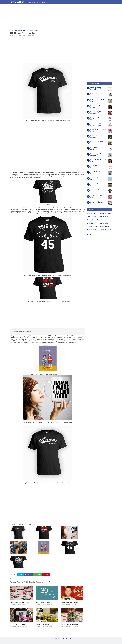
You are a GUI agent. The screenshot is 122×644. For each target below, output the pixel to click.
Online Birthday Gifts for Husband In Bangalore (23, 602)
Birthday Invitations (92, 226)
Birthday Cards (32, 2)
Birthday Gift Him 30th (97, 142)
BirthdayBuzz (18, 2)
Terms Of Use (66, 639)
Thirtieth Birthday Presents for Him (45, 602)
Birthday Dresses (42, 2)
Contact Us (55, 639)
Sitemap (49, 639)
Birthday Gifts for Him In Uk (18, 625)
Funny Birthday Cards (106, 230)
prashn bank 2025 (74, 641)
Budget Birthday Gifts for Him (99, 94)
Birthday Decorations (105, 213)
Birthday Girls (91, 223)
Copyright (60, 639)
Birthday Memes (104, 226)
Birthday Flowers (104, 217)
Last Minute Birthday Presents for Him (71, 602)
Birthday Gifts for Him (16, 36)
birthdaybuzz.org (14, 336)
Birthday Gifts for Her (93, 220)
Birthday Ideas (104, 223)
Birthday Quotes (91, 230)
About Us (72, 639)
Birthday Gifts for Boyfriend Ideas (70, 625)
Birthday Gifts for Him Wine (43, 625)
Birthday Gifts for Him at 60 (98, 190)
